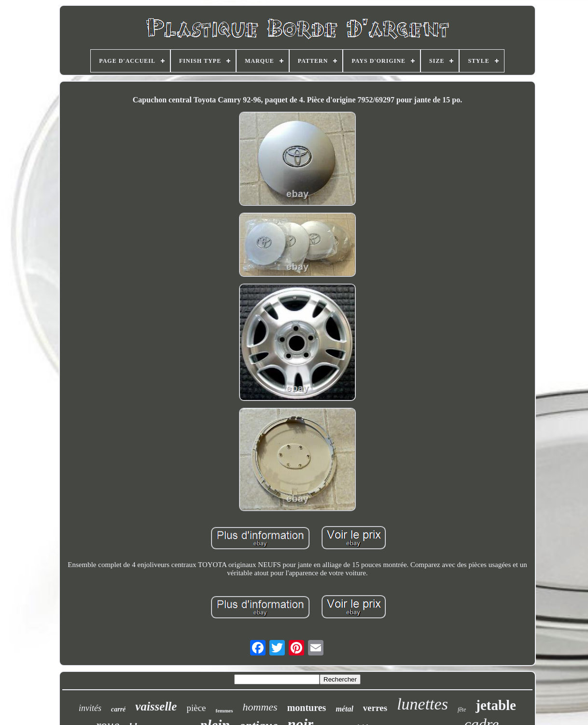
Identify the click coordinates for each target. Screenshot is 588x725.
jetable (496, 705)
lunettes (422, 704)
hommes (260, 707)
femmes (224, 711)
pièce (196, 708)
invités (90, 708)
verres (375, 708)
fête (462, 710)
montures (307, 708)
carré (118, 709)
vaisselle (156, 706)
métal (344, 709)
